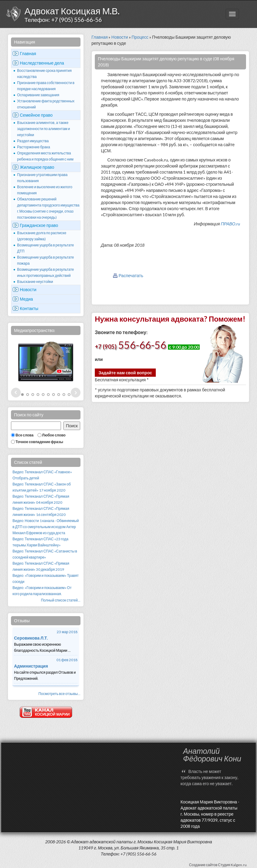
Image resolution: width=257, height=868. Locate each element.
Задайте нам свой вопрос (125, 373)
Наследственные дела (42, 63)
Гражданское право (39, 225)
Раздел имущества (33, 141)
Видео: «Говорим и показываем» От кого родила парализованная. (42, 591)
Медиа (26, 299)
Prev (16, 393)
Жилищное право (37, 167)
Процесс (140, 37)
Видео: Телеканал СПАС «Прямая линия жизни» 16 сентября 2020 (41, 512)
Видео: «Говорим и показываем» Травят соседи (46, 579)
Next (76, 393)
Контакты (29, 308)
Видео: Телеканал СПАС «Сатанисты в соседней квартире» (45, 554)
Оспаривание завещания (38, 95)
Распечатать (131, 275)
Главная (28, 53)
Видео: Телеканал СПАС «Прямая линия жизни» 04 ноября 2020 (41, 499)
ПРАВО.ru (230, 224)
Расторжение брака (34, 147)
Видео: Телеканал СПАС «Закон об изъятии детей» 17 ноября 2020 (42, 487)
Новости (28, 289)
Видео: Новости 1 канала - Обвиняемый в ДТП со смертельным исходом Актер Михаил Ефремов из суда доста (46, 527)
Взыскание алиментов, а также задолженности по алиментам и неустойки (44, 129)
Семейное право (36, 115)
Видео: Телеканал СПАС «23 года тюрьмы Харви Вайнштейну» (40, 542)
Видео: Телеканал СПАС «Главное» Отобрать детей (42, 475)
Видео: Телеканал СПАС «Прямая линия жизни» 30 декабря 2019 (41, 566)
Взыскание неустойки (35, 282)
